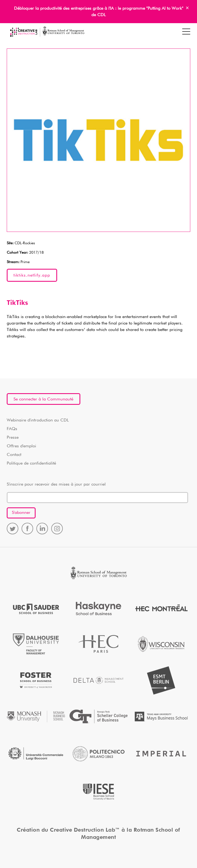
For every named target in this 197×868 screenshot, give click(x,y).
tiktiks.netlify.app (32, 276)
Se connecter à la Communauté (43, 399)
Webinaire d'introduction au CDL (38, 420)
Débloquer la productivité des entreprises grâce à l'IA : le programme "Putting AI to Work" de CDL (99, 12)
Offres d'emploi (21, 446)
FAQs (12, 429)
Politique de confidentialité (31, 463)
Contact (14, 455)
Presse (13, 438)
